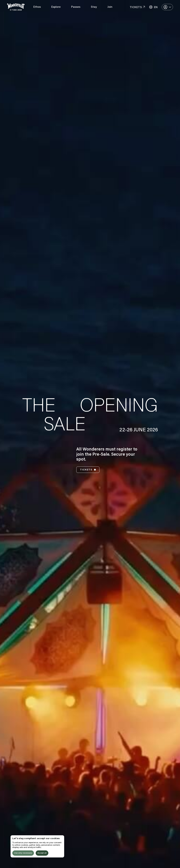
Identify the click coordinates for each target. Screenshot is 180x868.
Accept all (42, 853)
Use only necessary (23, 853)
